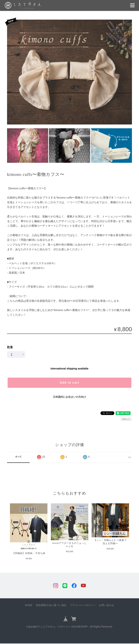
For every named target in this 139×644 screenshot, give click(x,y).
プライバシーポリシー (83, 606)
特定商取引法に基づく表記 (51, 606)
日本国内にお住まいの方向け (69, 397)
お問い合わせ (106, 606)
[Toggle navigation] (132, 6)
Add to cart (69, 383)
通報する (126, 419)
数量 (10, 347)
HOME (29, 606)
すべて (18, 457)
